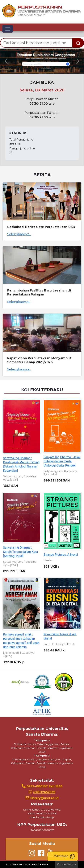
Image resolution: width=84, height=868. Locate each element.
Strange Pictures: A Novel (61, 555)
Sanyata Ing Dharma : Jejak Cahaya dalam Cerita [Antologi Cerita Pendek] (62, 461)
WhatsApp (64, 856)
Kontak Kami (65, 864)
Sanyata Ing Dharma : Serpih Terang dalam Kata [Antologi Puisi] (21, 552)
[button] (6, 61)
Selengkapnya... (19, 234)
